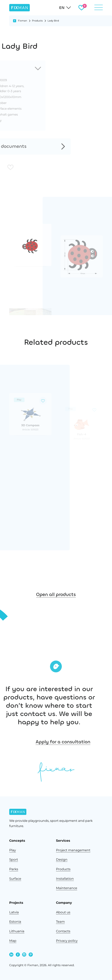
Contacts (63, 931)
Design (62, 859)
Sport (14, 859)
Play (13, 850)
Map (13, 941)
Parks (14, 869)
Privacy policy (67, 941)
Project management (73, 850)
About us (63, 912)
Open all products (56, 602)
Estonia (15, 922)
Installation (65, 879)
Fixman (23, 21)
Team (60, 922)
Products (37, 21)
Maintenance (67, 888)
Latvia (14, 912)
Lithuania (17, 931)
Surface (15, 879)
